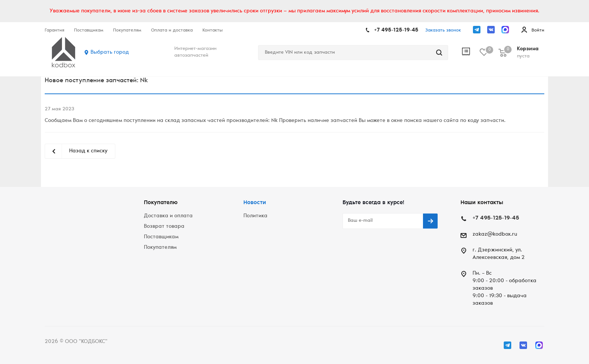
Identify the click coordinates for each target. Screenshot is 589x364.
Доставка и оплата (168, 216)
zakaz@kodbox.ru (495, 235)
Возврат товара (164, 227)
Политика (255, 216)
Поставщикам (161, 237)
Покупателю (161, 203)
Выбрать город (110, 53)
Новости (255, 203)
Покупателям (160, 248)
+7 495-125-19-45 (396, 30)
